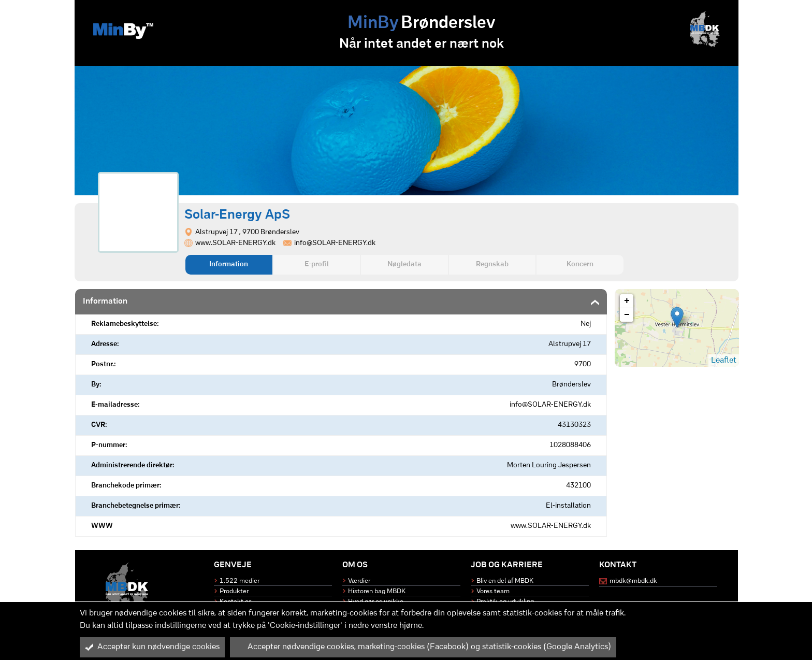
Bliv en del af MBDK (505, 581)
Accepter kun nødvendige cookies (152, 647)
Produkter (234, 591)
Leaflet (724, 361)
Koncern (580, 264)
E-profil (317, 264)
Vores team (493, 591)
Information (229, 264)
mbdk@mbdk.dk (633, 581)
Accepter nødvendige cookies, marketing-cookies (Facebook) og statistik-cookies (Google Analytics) (423, 647)
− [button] (627, 315)
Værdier (359, 581)
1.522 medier (240, 581)
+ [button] (627, 301)
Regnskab (492, 264)
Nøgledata (404, 264)
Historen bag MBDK (377, 591)
